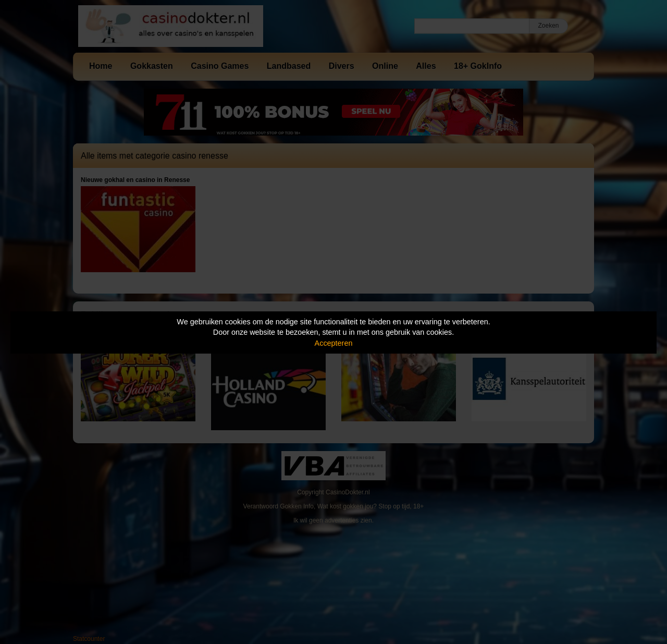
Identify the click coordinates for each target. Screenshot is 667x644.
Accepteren (334, 343)
